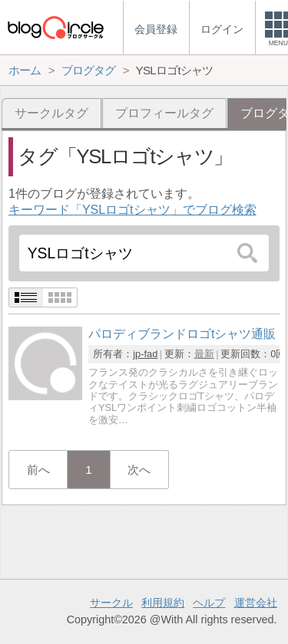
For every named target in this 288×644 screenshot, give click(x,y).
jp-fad (145, 354)
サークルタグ (51, 113)
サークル (111, 603)
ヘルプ (209, 603)
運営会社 (256, 603)
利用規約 (163, 603)
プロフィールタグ (164, 113)
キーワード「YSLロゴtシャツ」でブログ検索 (132, 210)
